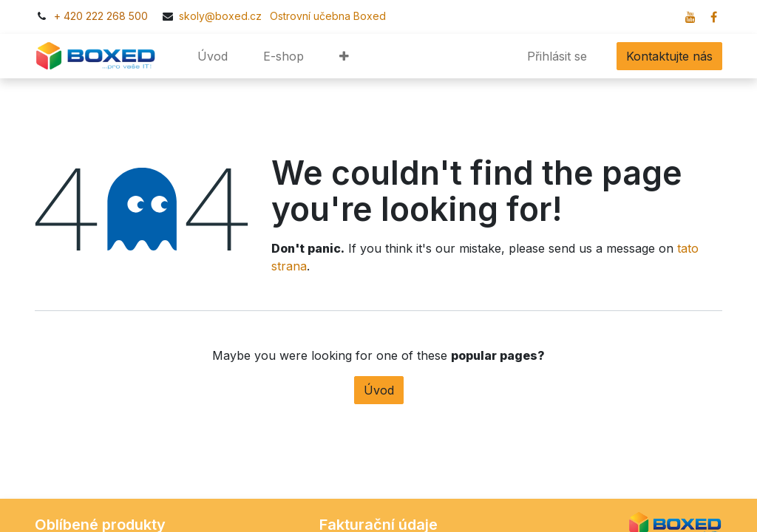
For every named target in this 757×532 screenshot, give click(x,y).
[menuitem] (213, 56)
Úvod (379, 390)
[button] (344, 56)
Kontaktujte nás (669, 56)
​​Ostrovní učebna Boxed (325, 16)
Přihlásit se (557, 56)
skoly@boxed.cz (222, 16)
